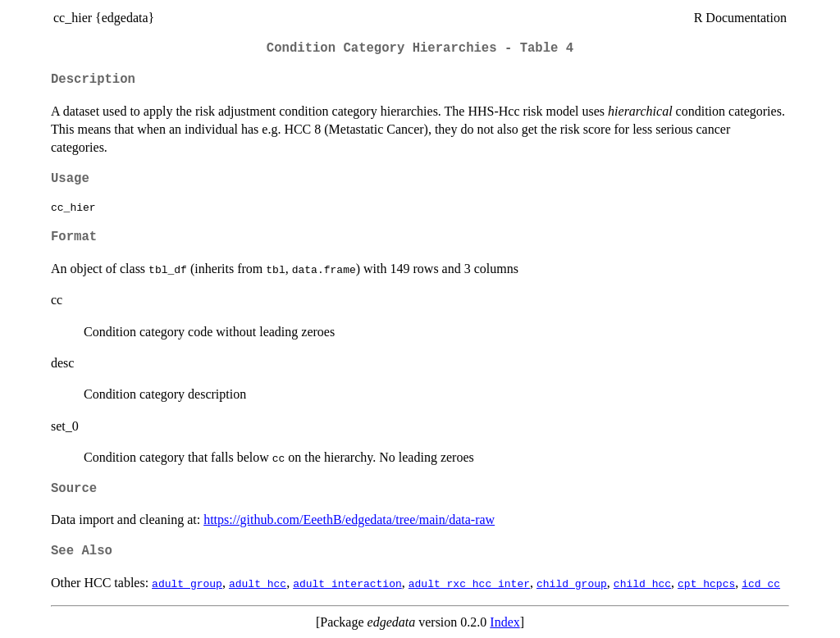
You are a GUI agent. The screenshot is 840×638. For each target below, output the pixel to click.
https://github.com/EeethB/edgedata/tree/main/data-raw (349, 520)
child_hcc (642, 583)
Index (504, 622)
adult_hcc (258, 583)
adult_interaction (347, 583)
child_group (572, 583)
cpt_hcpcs (706, 583)
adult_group (187, 583)
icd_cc (761, 583)
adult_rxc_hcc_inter (469, 583)
